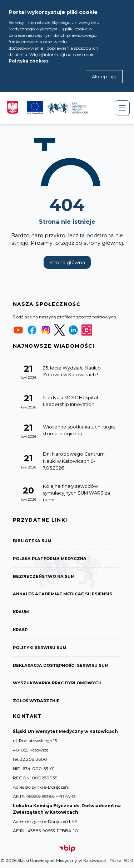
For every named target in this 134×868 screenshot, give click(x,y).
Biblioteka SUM (32, 541)
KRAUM (21, 612)
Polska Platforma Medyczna (50, 559)
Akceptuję (104, 77)
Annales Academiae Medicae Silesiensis (63, 594)
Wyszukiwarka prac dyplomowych (57, 683)
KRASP (20, 630)
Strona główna (67, 262)
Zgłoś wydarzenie (36, 701)
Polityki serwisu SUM (40, 648)
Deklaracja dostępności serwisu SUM (61, 665)
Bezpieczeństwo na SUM (44, 576)
